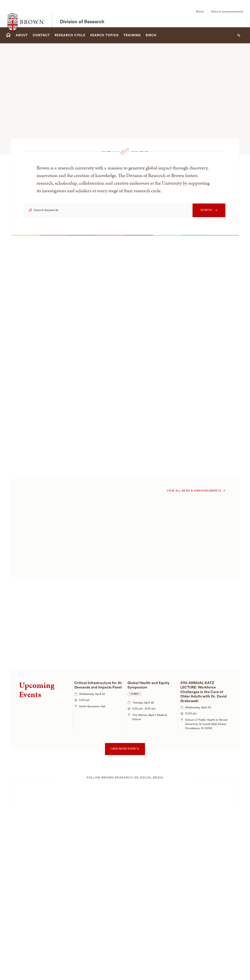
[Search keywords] (108, 210)
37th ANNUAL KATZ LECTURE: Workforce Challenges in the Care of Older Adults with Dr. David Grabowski (203, 692)
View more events (125, 749)
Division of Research (82, 14)
